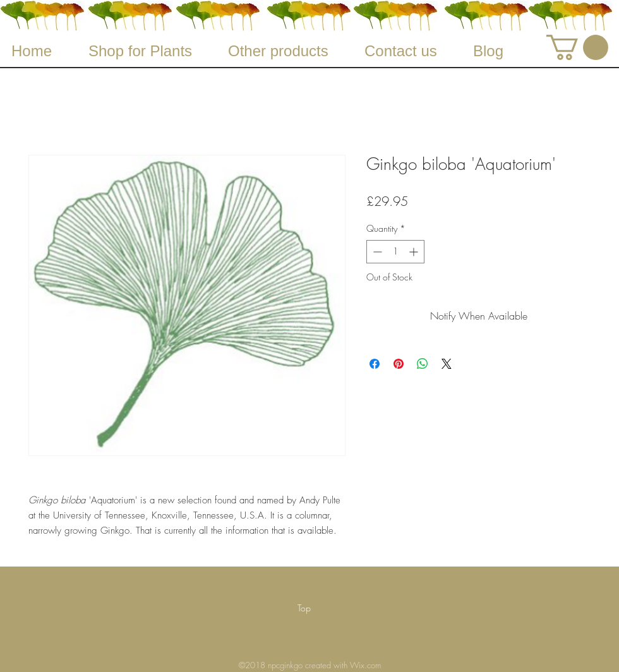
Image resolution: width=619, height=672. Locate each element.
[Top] (304, 608)
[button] (577, 47)
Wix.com (365, 665)
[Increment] (415, 252)
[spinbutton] (395, 252)
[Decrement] (376, 252)
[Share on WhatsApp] (423, 364)
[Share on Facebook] (375, 364)
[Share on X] (447, 364)
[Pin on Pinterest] (399, 364)
